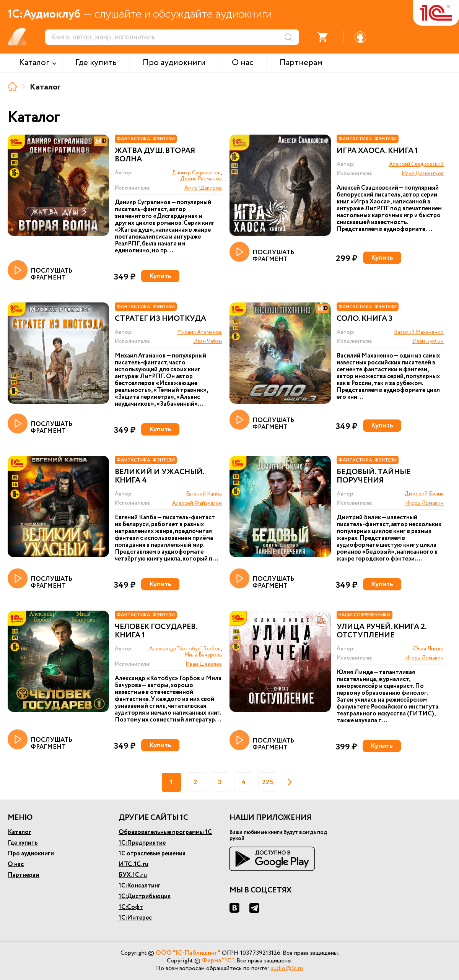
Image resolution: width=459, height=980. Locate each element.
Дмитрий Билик (424, 494)
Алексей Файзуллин (197, 503)
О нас (16, 864)
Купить (160, 276)
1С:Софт (131, 907)
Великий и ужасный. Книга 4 (159, 476)
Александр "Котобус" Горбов (185, 649)
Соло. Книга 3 (365, 319)
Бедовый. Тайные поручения (374, 476)
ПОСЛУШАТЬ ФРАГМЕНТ (40, 271)
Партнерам (24, 875)
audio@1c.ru (287, 968)
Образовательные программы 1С (165, 832)
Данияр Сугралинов (196, 173)
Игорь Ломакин (424, 503)
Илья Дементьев (423, 174)
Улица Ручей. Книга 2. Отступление (381, 631)
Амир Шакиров (203, 188)
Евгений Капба (204, 494)
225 (268, 782)
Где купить (23, 843)
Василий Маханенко (419, 332)
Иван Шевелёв (204, 664)
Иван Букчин (428, 341)
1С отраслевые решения (152, 854)
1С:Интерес (135, 918)
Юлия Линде (428, 649)
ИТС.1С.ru (133, 864)
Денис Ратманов (201, 179)
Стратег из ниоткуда (160, 319)
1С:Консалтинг (140, 886)
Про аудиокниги (31, 854)
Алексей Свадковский (416, 164)
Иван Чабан (208, 341)
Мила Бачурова (203, 655)
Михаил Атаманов (199, 332)
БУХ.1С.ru (133, 875)
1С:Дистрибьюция (145, 896)
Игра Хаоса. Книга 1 (377, 151)
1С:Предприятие (142, 843)
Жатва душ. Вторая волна (155, 155)
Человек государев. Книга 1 (156, 631)
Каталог (20, 832)
